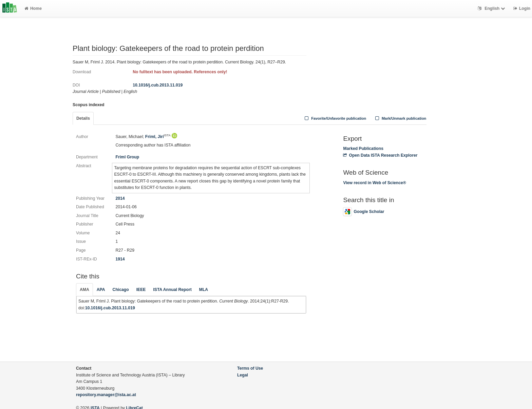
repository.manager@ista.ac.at (106, 395)
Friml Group (127, 157)
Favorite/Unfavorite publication (335, 118)
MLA (204, 290)
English (492, 8)
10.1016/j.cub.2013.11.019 (158, 85)
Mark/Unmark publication (400, 118)
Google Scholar (364, 212)
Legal (243, 375)
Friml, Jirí (158, 137)
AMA (84, 290)
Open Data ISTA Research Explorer (380, 155)
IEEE (141, 290)
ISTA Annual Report (172, 290)
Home (33, 8)
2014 (120, 198)
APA (101, 290)
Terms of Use (250, 368)
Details (83, 118)
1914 (120, 259)
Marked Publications (363, 149)
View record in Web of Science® (374, 183)
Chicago (121, 290)
